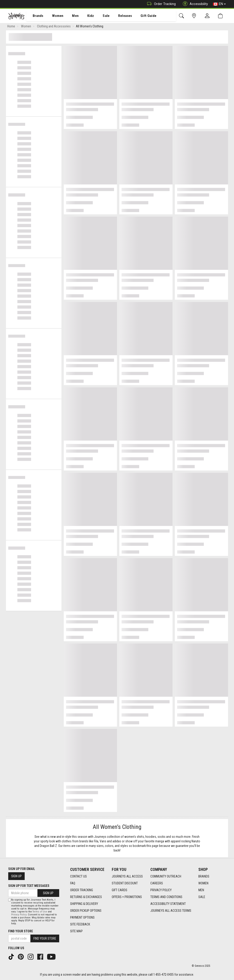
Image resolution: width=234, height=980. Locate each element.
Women (54, 16)
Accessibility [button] (194, 4)
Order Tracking (160, 4)
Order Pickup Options (86, 911)
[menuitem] (36, 16)
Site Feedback (80, 924)
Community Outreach (166, 876)
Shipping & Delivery (84, 904)
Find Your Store (21, 931)
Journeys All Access (127, 876)
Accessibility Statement (168, 904)
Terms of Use (40, 912)
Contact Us (78, 876)
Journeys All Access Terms (171, 911)
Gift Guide (141, 16)
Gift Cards (120, 890)
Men (71, 16)
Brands (35, 16)
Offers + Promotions (127, 897)
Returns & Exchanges (86, 897)
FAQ (73, 883)
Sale (100, 16)
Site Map (76, 931)
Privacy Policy (161, 890)
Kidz (86, 16)
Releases (118, 16)
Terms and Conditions (166, 897)
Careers (157, 883)
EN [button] (219, 4)
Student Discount (125, 883)
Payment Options (82, 917)
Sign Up (16, 876)
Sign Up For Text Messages (29, 886)
